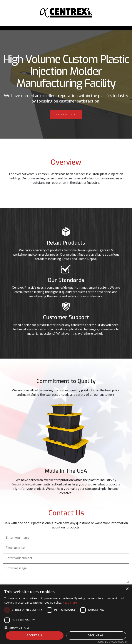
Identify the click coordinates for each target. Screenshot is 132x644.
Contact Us (66, 115)
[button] (66, 627)
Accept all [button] (35, 635)
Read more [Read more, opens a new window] (70, 603)
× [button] (127, 589)
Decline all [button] (96, 635)
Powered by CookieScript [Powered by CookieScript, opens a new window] (113, 642)
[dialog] (66, 614)
